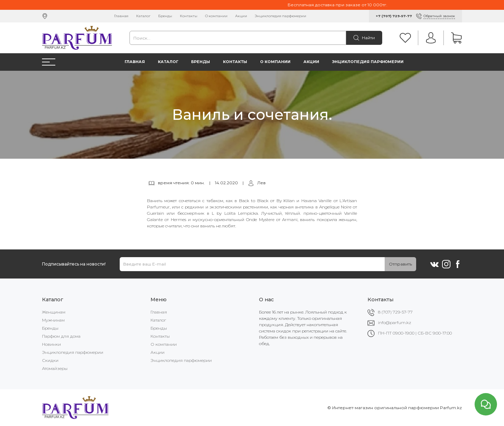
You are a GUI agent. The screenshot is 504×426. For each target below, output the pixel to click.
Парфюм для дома (61, 336)
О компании (216, 16)
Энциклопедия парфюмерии (281, 16)
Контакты (189, 16)
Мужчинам (53, 320)
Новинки (51, 344)
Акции (241, 16)
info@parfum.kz (395, 322)
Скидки (50, 360)
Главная (121, 16)
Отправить (400, 264)
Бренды (165, 16)
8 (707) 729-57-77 (395, 312)
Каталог (143, 16)
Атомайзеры (55, 368)
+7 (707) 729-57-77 (394, 16)
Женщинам (54, 312)
